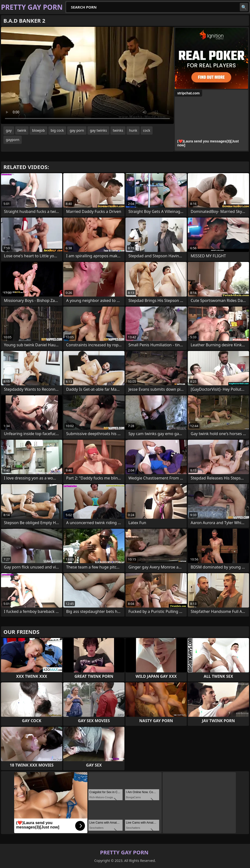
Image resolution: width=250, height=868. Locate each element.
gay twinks (98, 130)
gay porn (77, 130)
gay (9, 130)
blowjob (38, 130)
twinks (118, 130)
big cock (57, 130)
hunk (133, 130)
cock (147, 130)
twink (22, 130)
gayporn (13, 140)
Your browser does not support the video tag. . (87, 75)
